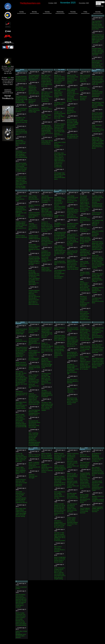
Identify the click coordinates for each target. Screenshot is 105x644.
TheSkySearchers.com (30, 3)
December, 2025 (84, 3)
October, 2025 (53, 3)
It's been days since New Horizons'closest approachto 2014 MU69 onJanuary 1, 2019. (8, 81)
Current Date (100, 6)
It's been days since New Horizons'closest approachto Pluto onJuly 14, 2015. (8, 70)
